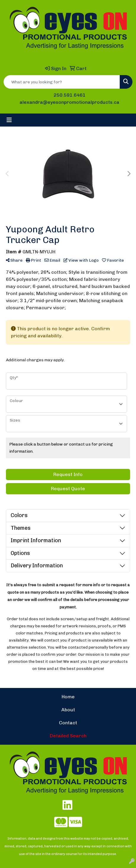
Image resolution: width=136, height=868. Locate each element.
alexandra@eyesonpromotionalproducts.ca (69, 102)
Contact (68, 723)
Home (68, 697)
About (68, 710)
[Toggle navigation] (9, 120)
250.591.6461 (70, 95)
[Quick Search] (62, 82)
